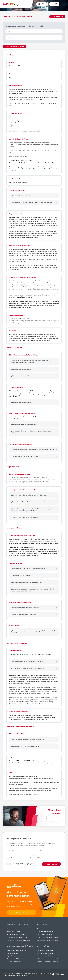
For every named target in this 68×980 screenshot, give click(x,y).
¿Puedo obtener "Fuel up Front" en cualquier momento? (29, 502)
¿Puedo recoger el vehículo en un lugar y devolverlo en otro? (30, 568)
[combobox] (21, 858)
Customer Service (13, 953)
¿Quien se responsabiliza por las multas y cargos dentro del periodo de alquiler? (33, 632)
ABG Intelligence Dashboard (46, 953)
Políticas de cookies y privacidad (47, 959)
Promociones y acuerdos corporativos (19, 940)
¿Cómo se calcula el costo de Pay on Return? (25, 518)
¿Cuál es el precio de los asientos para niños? (25, 746)
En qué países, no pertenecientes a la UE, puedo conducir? (30, 668)
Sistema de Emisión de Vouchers (17, 950)
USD (41, 4)
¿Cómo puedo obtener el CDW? (21, 376)
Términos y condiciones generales (47, 962)
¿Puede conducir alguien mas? (21, 196)
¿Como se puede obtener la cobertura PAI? (25, 456)
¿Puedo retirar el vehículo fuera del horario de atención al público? (32, 203)
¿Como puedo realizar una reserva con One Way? (27, 582)
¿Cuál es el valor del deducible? (21, 369)
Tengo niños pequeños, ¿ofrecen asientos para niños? (28, 739)
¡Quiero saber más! (22, 912)
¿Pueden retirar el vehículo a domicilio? (24, 614)
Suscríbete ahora (51, 864)
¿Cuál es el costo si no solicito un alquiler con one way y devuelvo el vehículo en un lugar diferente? (32, 590)
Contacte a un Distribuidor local (17, 959)
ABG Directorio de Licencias (45, 950)
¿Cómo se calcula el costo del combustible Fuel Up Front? (29, 495)
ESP (54, 4)
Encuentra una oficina (14, 962)
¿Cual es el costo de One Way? (21, 575)
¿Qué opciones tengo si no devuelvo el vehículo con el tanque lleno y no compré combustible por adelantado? (33, 510)
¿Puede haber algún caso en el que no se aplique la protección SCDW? (31, 432)
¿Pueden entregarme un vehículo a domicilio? (26, 608)
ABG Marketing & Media (44, 956)
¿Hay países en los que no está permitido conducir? (27, 661)
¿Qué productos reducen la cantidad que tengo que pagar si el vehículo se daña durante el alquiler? (31, 361)
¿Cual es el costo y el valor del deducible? (24, 424)
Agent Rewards (12, 956)
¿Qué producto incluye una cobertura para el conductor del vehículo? (33, 450)
